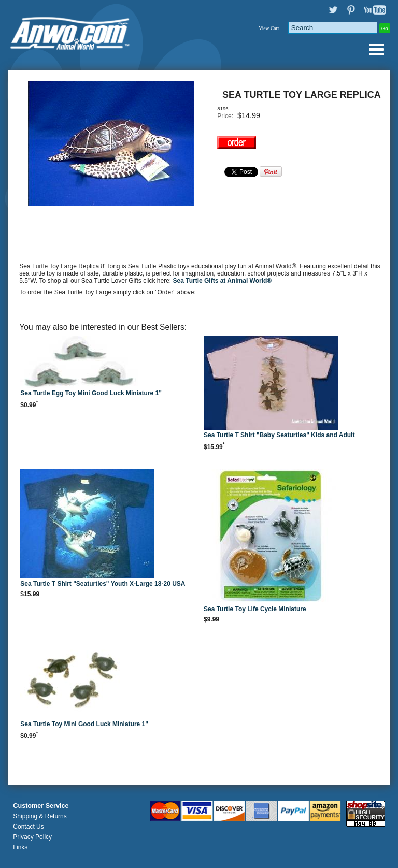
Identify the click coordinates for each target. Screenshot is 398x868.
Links (20, 847)
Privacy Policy (32, 837)
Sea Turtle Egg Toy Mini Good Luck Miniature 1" (91, 393)
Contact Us (28, 827)
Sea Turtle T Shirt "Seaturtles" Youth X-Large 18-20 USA (103, 584)
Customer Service (41, 806)
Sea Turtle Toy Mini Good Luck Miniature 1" (84, 724)
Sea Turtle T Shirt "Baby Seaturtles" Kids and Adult (279, 435)
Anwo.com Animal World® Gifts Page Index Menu (376, 49)
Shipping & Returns (40, 816)
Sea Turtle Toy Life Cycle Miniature (255, 609)
